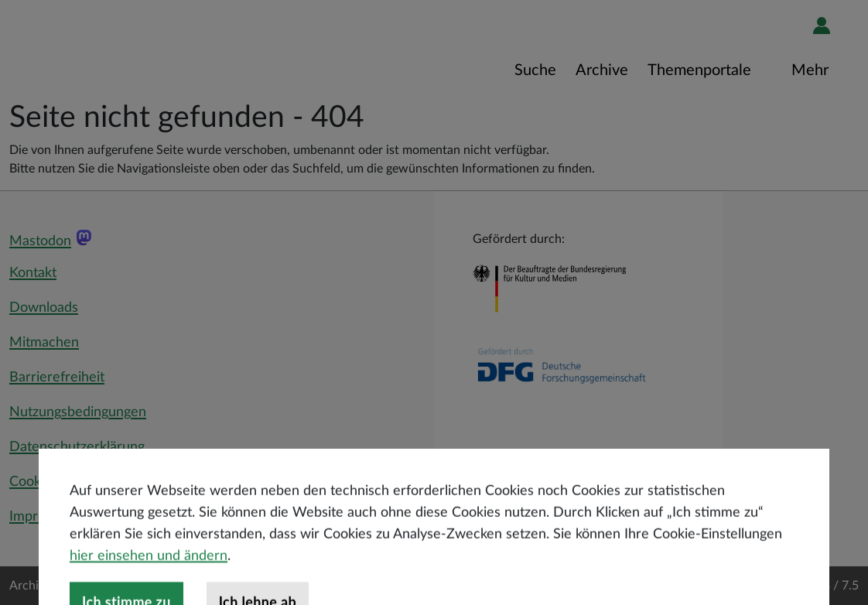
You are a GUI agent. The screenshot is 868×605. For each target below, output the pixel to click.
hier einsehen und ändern (149, 584)
